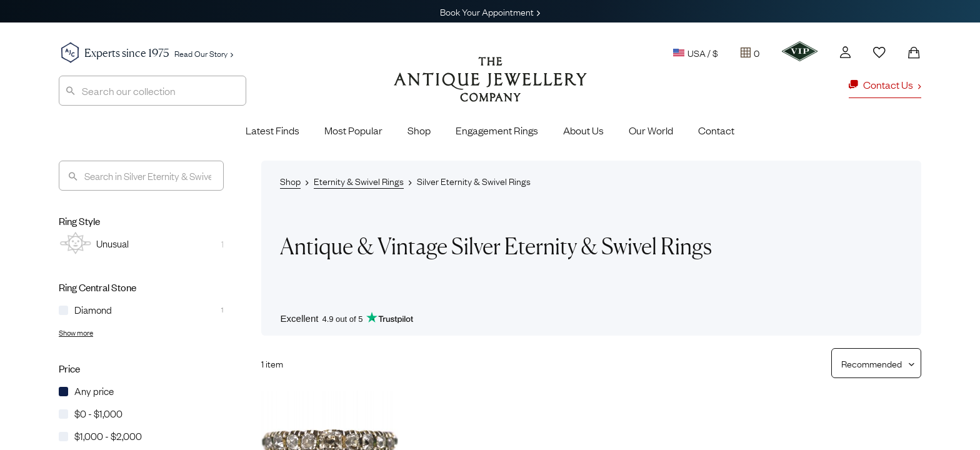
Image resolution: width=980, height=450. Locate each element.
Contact (716, 130)
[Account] (845, 52)
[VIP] (800, 51)
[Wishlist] (879, 52)
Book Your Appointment (490, 11)
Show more (76, 332)
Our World (651, 130)
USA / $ (696, 52)
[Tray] (750, 52)
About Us (583, 130)
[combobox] (152, 91)
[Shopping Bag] (914, 52)
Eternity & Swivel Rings (359, 181)
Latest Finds (272, 130)
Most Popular (353, 130)
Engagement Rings (497, 130)
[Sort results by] (872, 363)
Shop (419, 130)
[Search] (141, 176)
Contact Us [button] (885, 84)
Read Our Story (204, 53)
